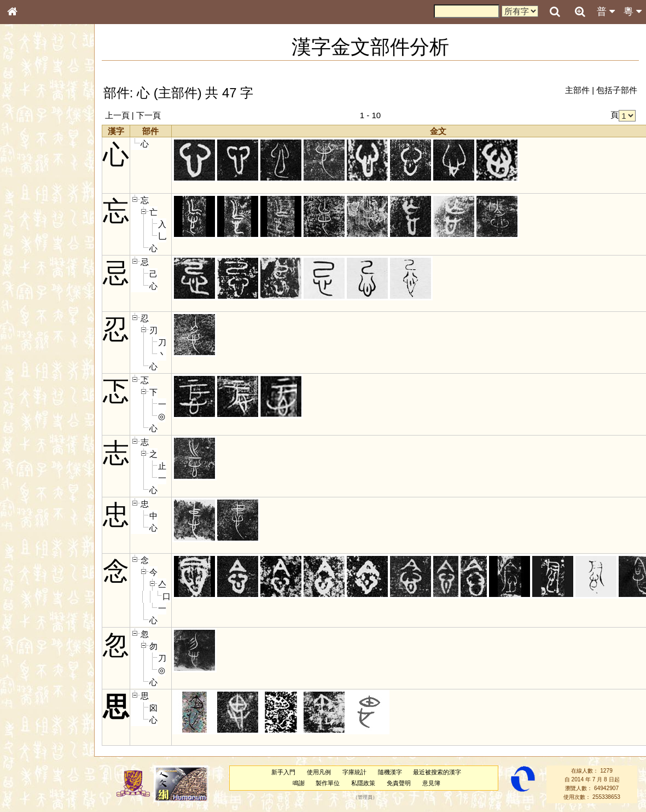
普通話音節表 (33, 304)
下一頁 (149, 115)
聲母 (22, 293)
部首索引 (27, 147)
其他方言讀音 (33, 314)
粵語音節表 (30, 218)
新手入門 (283, 772)
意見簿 (431, 783)
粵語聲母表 (30, 228)
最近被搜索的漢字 (437, 772)
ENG (48, 121)
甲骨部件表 (30, 167)
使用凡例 (319, 772)
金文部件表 (30, 178)
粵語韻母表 (30, 239)
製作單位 (328, 783)
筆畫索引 (27, 157)
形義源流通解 (33, 189)
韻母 (37, 293)
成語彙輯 (27, 364)
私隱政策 (363, 783)
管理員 (365, 797)
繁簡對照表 (30, 375)
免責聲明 (399, 783)
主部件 (577, 90)
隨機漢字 (389, 772)
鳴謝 (299, 783)
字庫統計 (354, 772)
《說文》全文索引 (40, 344)
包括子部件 (617, 90)
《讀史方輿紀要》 (40, 354)
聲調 (51, 293)
